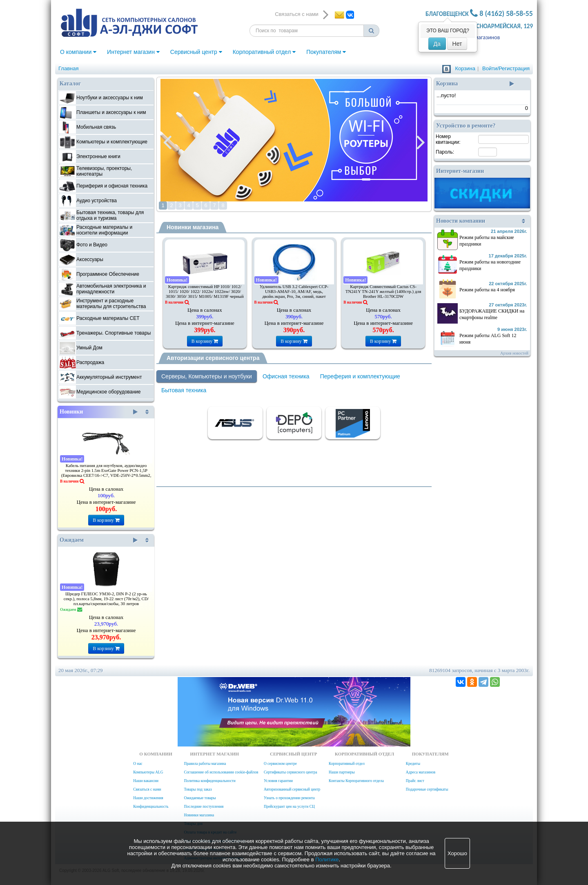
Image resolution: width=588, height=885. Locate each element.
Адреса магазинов (478, 37)
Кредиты (413, 764)
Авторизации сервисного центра (213, 358)
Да (437, 44)
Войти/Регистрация (506, 68)
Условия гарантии (278, 781)
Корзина (465, 68)
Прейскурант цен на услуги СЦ (289, 807)
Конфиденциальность (151, 807)
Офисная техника (286, 376)
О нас (138, 764)
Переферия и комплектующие (360, 376)
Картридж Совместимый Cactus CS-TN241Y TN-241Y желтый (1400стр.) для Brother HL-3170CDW (383, 292)
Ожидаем (99, 540)
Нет (457, 44)
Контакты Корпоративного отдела (356, 781)
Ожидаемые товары (200, 798)
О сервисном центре (280, 764)
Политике (327, 859)
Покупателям (326, 52)
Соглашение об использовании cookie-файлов (221, 772)
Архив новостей (514, 353)
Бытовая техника (184, 390)
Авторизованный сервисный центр (292, 789)
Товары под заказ (198, 789)
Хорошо (457, 853)
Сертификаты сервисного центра (291, 772)
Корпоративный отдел (264, 52)
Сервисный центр (196, 52)
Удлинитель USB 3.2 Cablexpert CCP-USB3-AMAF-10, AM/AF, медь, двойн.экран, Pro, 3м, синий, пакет (294, 292)
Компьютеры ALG (148, 772)
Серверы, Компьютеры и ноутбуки (207, 376)
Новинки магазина (193, 227)
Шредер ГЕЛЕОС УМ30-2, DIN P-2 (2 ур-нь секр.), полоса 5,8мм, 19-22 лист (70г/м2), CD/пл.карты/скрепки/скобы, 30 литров (106, 599)
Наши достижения (148, 798)
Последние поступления (204, 807)
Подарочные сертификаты (427, 789)
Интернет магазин (133, 52)
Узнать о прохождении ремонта (289, 798)
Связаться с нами (147, 789)
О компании (78, 52)
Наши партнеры (342, 772)
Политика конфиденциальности (209, 781)
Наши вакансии (146, 781)
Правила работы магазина (205, 764)
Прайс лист (415, 781)
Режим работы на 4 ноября (487, 290)
